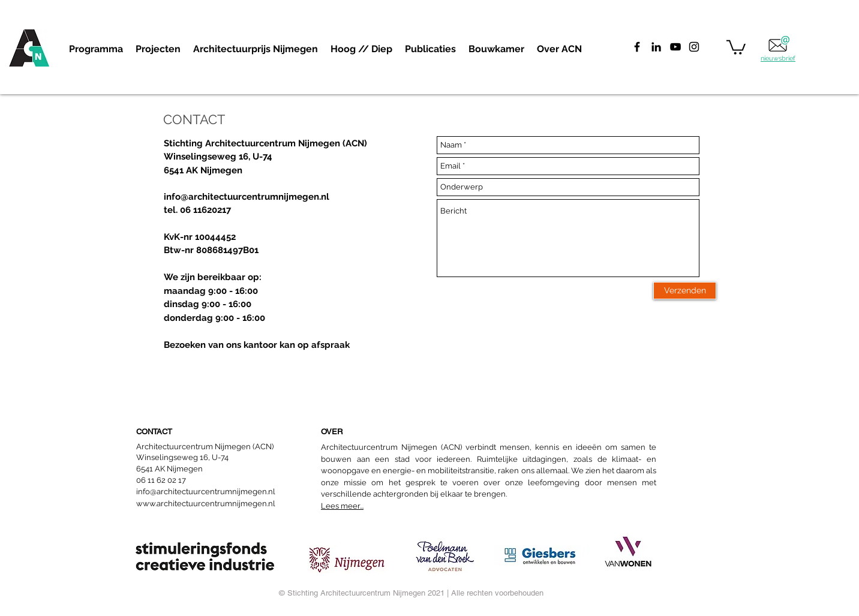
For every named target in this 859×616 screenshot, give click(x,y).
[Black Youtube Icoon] (675, 47)
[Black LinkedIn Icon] (656, 47)
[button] (158, 49)
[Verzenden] (685, 291)
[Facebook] (637, 47)
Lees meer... (342, 506)
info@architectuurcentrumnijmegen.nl (247, 197)
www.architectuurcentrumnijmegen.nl (206, 504)
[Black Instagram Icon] (694, 47)
